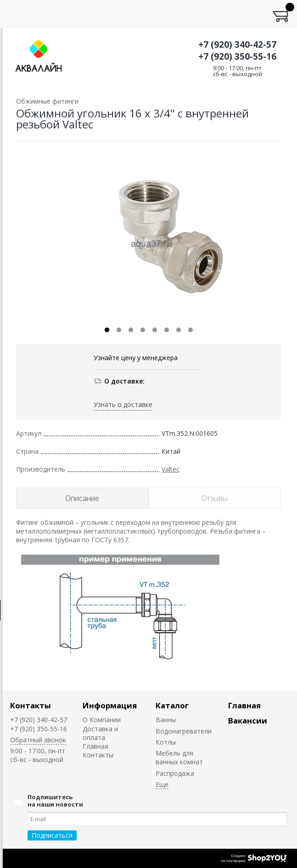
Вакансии (248, 721)
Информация (110, 705)
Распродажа (175, 773)
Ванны (166, 720)
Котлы (166, 742)
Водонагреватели (184, 731)
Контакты (31, 705)
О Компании (102, 720)
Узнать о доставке (123, 404)
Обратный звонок (38, 740)
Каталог (172, 705)
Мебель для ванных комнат (179, 757)
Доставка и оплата (100, 733)
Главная (95, 746)
